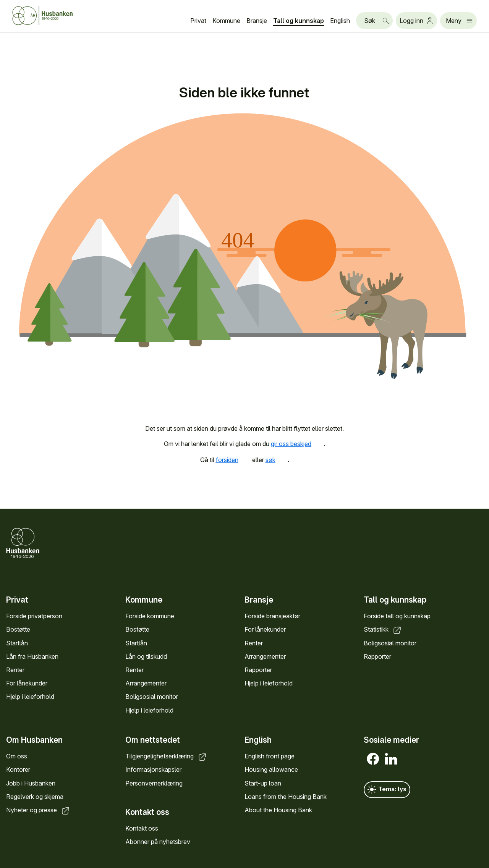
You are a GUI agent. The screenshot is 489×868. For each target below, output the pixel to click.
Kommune (226, 21)
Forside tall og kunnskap (397, 616)
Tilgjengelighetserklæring (166, 756)
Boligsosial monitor (152, 697)
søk (277, 460)
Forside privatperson (34, 616)
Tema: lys (387, 790)
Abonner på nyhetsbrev (158, 842)
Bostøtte (18, 629)
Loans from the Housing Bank (286, 797)
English (340, 21)
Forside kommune (150, 616)
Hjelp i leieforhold (30, 697)
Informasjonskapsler (153, 770)
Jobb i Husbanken (31, 783)
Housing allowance (271, 770)
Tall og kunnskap (299, 21)
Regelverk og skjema (35, 797)
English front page (270, 756)
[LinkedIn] (391, 759)
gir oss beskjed (297, 444)
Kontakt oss (142, 828)
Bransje (257, 21)
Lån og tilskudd (146, 656)
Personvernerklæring (154, 783)
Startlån (17, 643)
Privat (198, 21)
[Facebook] (373, 759)
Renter (15, 670)
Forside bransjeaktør (272, 616)
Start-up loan (263, 783)
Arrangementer (146, 683)
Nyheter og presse (38, 810)
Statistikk (383, 629)
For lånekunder (27, 683)
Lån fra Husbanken (32, 656)
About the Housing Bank (278, 810)
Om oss (17, 756)
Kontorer (18, 770)
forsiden (233, 460)
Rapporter (258, 670)
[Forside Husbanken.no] (52, 16)
